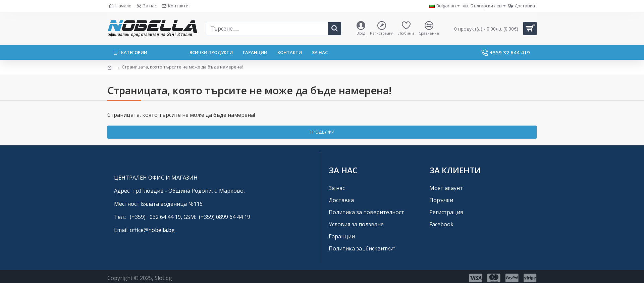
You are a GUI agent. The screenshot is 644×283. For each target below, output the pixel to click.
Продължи (322, 132)
